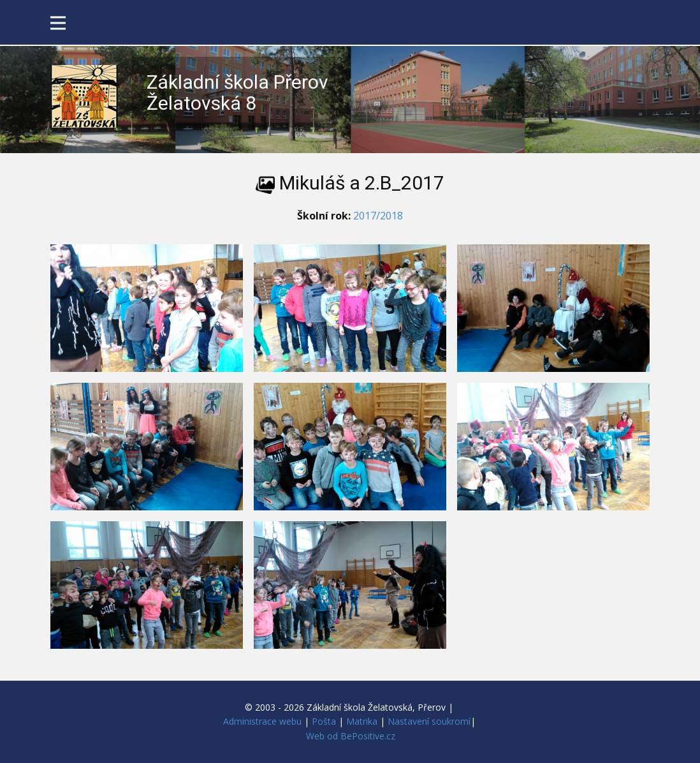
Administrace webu (262, 721)
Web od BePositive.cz (351, 736)
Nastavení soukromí (429, 721)
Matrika (362, 721)
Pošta (324, 721)
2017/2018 (378, 216)
